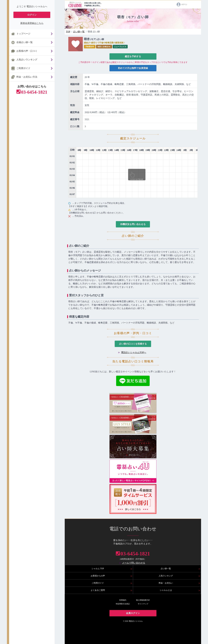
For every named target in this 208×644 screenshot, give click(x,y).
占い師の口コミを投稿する (133, 344)
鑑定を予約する (133, 56)
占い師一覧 (79, 32)
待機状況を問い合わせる (133, 224)
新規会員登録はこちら (32, 23)
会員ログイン (133, 613)
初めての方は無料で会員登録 (133, 68)
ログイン (32, 15)
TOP (68, 32)
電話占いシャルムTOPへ (134, 352)
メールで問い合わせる (134, 563)
